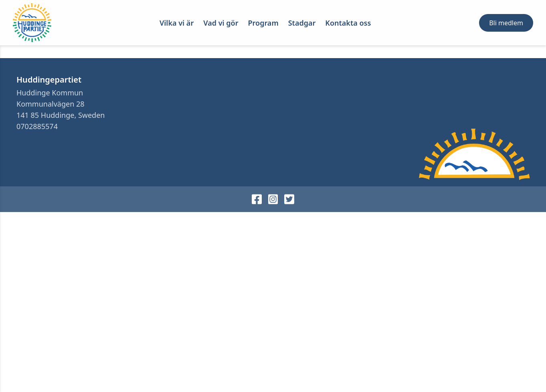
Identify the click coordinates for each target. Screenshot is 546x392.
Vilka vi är (177, 23)
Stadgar (302, 23)
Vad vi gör (221, 23)
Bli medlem (506, 23)
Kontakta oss (348, 23)
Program (263, 23)
